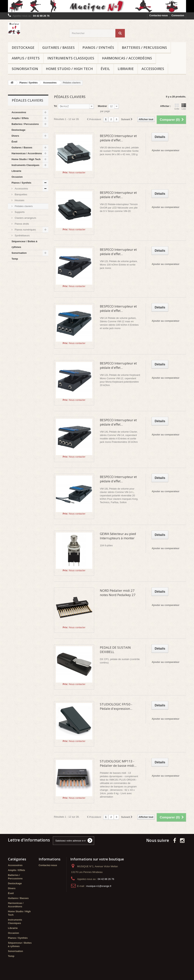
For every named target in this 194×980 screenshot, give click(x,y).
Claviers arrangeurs (25, 218)
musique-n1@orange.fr (99, 886)
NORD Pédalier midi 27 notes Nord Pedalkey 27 (118, 593)
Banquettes (21, 194)
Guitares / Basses (58, 47)
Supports (19, 212)
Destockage (23, 47)
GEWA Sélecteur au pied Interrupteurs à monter (118, 536)
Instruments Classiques (71, 58)
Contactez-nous (159, 15)
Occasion (17, 177)
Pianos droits (22, 224)
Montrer (102, 106)
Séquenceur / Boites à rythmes (24, 244)
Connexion (178, 15)
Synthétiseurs (22, 235)
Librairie (126, 69)
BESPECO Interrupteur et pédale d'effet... (118, 138)
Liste (184, 107)
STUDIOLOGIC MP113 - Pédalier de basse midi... (118, 763)
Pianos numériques (25, 230)
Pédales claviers (23, 206)
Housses (19, 200)
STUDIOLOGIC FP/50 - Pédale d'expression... (116, 706)
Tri (56, 106)
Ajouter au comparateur (165, 150)
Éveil (105, 69)
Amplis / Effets (26, 58)
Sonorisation (25, 69)
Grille (177, 107)
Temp (15, 259)
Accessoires (153, 69)
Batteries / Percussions (144, 47)
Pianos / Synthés (98, 47)
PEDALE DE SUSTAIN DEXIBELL (115, 650)
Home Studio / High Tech (69, 69)
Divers (15, 136)
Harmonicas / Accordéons (127, 58)
